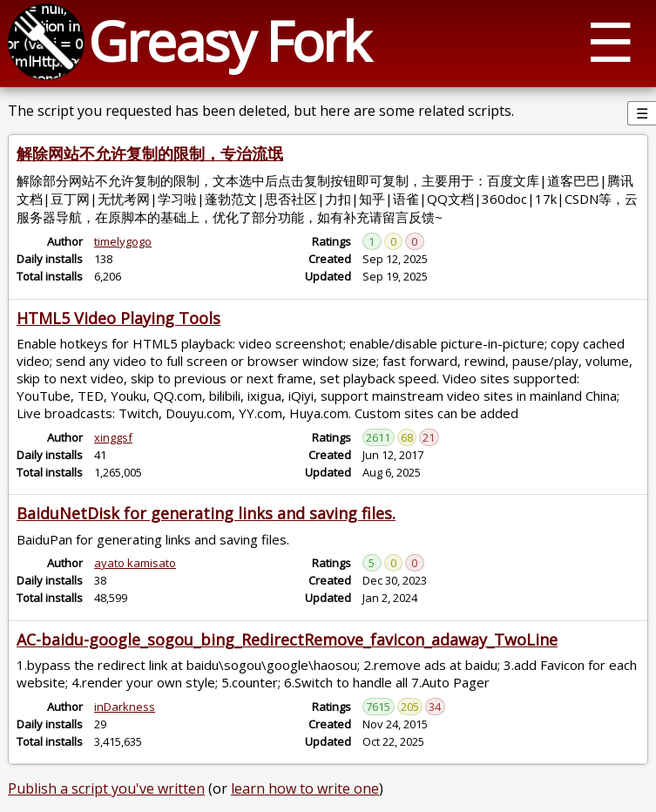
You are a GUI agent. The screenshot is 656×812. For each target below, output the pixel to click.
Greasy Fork (229, 41)
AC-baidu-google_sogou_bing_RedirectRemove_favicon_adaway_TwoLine (287, 639)
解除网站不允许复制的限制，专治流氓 (150, 153)
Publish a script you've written (106, 788)
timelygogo (123, 241)
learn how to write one (305, 788)
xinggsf (113, 437)
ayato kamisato (135, 563)
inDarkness (125, 707)
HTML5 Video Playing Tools (118, 318)
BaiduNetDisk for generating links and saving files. (206, 513)
